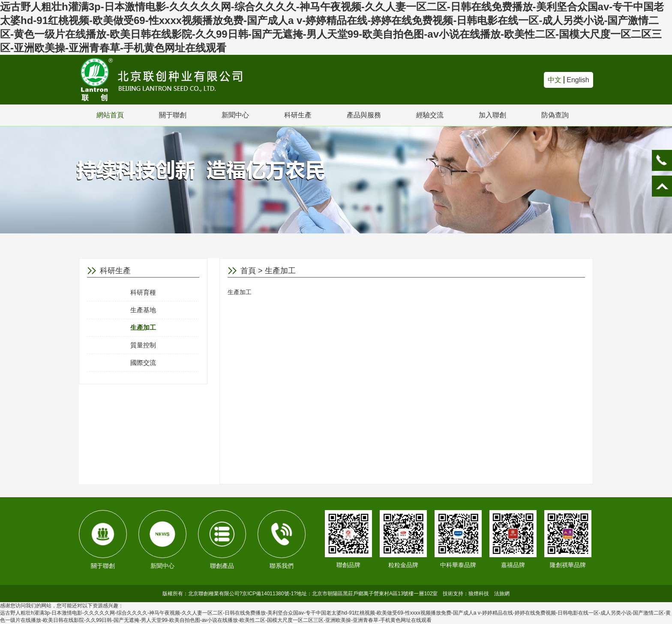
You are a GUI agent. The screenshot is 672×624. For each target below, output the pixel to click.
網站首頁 (110, 115)
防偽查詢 (555, 115)
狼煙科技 (479, 594)
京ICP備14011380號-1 (268, 594)
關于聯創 (173, 115)
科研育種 (143, 292)
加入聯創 (492, 115)
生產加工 (143, 327)
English (578, 80)
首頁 (248, 271)
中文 (555, 80)
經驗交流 (430, 115)
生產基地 (143, 310)
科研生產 (298, 115)
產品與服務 (364, 115)
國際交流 (143, 363)
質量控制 (143, 345)
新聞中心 (235, 115)
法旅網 (502, 594)
